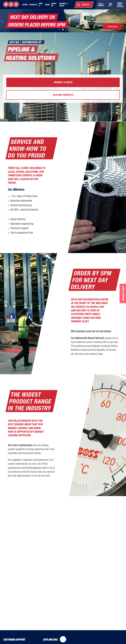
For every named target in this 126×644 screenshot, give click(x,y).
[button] (59, 29)
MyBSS (25, 5)
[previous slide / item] (2, 21)
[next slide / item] (124, 21)
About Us (54, 5)
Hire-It (41, 5)
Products (33, 5)
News (47, 5)
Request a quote (63, 5)
